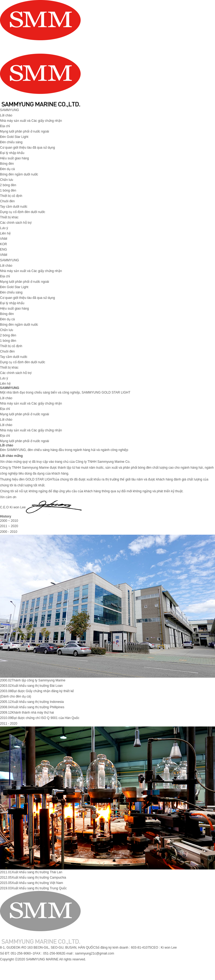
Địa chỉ (5, 126)
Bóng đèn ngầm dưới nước (19, 174)
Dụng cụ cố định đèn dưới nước (23, 212)
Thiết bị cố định (11, 196)
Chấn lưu (7, 180)
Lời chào (6, 115)
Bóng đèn (7, 164)
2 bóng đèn (8, 185)
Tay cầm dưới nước (14, 207)
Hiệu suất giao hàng (14, 158)
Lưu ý (4, 228)
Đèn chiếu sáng (11, 142)
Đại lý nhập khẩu (12, 153)
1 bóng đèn (8, 190)
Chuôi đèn (7, 201)
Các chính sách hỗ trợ (16, 223)
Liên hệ (5, 233)
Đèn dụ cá (7, 169)
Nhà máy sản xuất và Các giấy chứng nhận (31, 121)
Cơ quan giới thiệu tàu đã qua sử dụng (27, 148)
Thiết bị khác (9, 217)
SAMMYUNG (10, 110)
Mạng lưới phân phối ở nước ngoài (24, 131)
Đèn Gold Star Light (14, 137)
